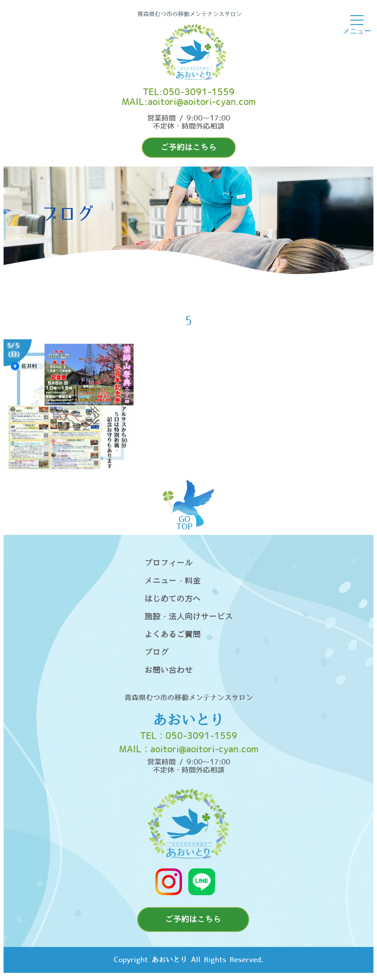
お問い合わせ (169, 670)
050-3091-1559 (201, 736)
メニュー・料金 (173, 581)
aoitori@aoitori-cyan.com (204, 750)
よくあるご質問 (173, 635)
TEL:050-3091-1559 (189, 92)
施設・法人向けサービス (189, 617)
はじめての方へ (173, 599)
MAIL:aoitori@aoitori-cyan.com (189, 102)
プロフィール (169, 563)
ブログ (157, 653)
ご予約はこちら (189, 148)
